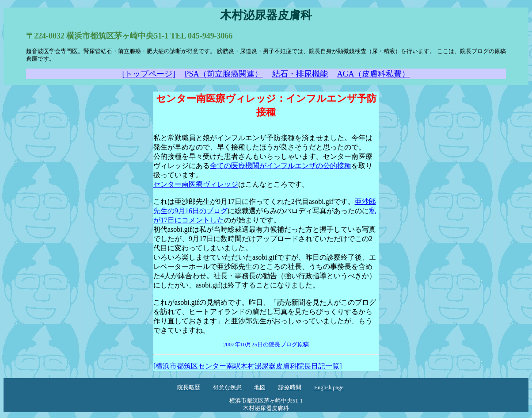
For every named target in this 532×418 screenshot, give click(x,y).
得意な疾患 (227, 387)
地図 (260, 387)
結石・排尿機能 (300, 74)
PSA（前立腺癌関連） (224, 74)
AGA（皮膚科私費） (374, 74)
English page (329, 387)
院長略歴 (189, 387)
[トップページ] (149, 74)
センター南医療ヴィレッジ (196, 184)
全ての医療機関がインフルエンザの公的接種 (281, 166)
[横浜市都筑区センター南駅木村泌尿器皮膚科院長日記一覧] (248, 366)
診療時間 (290, 387)
